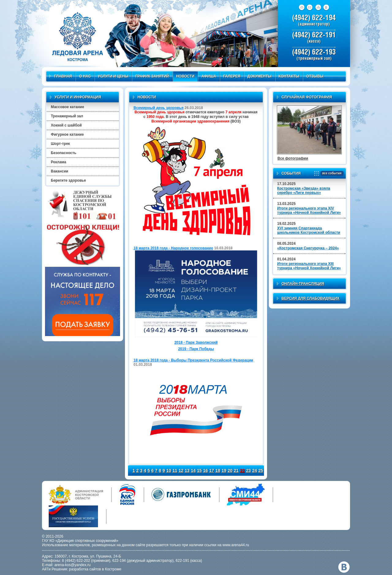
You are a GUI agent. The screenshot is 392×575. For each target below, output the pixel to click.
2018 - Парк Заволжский (196, 342)
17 (212, 471)
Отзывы (315, 76)
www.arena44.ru (236, 545)
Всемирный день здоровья (158, 108)
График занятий (152, 76)
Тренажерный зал (67, 116)
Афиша (209, 76)
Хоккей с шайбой (66, 125)
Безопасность (64, 153)
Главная (61, 76)
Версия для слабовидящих (310, 298)
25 (261, 471)
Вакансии (60, 171)
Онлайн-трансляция (303, 284)
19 (224, 471)
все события (331, 174)
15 (199, 471)
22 (242, 471)
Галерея (232, 76)
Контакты (289, 76)
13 (187, 471)
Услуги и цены (113, 76)
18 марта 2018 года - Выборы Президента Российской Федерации (193, 360)
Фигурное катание (67, 134)
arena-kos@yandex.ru (73, 565)
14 (193, 471)
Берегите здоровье (68, 180)
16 (205, 471)
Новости (185, 76)
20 (230, 471)
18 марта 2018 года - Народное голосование (173, 248)
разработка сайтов (85, 569)
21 (236, 471)
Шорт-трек (60, 144)
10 (169, 471)
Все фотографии (293, 158)
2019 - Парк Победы (196, 349)
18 (218, 471)
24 (255, 471)
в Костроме (112, 569)
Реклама (58, 162)
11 (175, 471)
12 (181, 471)
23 (249, 471)
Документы (260, 76)
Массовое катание (68, 107)
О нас (85, 76)
